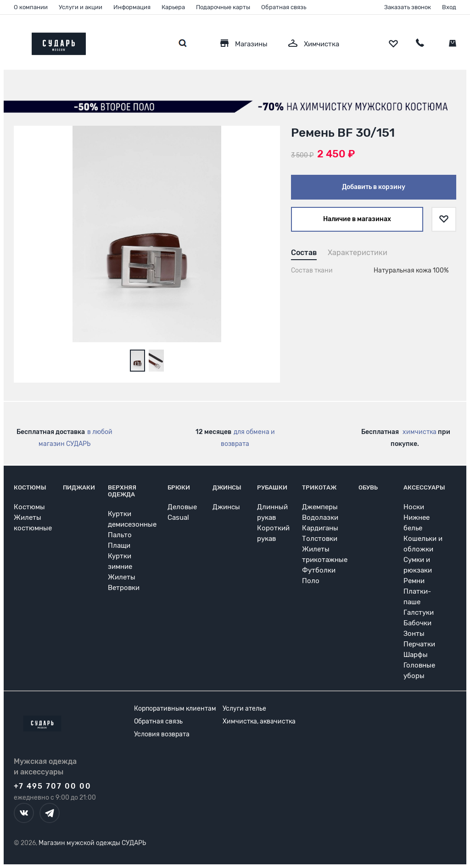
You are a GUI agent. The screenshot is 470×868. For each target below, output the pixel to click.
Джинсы (227, 487)
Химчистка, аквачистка (259, 721)
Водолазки (320, 517)
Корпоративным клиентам (175, 709)
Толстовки (320, 539)
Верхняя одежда (122, 491)
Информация (132, 7)
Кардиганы (320, 528)
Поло (311, 581)
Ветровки (124, 588)
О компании (31, 7)
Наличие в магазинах (357, 219)
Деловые (182, 507)
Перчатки (419, 644)
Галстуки (419, 612)
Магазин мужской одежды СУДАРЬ (92, 843)
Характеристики (358, 253)
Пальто (120, 535)
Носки (414, 507)
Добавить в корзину (374, 187)
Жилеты (122, 577)
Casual (178, 517)
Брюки (179, 487)
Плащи (119, 545)
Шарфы (416, 655)
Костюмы (30, 487)
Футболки (319, 570)
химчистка (420, 432)
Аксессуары (424, 487)
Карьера (173, 7)
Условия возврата (162, 734)
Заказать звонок (408, 7)
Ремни (414, 581)
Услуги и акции (81, 7)
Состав (304, 253)
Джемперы (320, 507)
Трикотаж (319, 487)
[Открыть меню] (14, 42)
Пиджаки (79, 487)
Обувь (368, 487)
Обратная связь (284, 7)
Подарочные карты (223, 7)
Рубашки (272, 487)
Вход (449, 7)
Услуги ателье (244, 709)
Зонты (414, 634)
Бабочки (417, 623)
